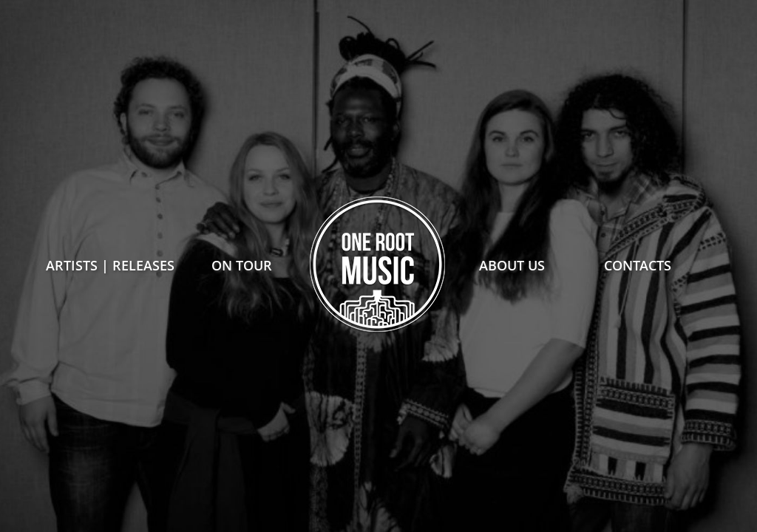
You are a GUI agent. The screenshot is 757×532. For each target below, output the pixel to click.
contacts (638, 265)
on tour (242, 265)
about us (512, 265)
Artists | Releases (110, 265)
